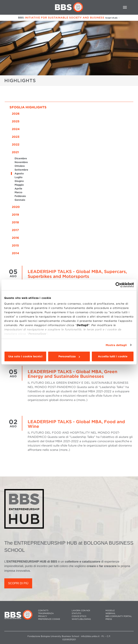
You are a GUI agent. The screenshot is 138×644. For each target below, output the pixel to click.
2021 (15, 152)
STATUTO (76, 613)
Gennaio (20, 200)
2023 (16, 137)
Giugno (19, 181)
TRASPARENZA (46, 613)
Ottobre (20, 166)
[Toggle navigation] (125, 7)
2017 (15, 230)
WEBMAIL (111, 613)
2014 (15, 253)
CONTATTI (43, 611)
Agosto (19, 173)
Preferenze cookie (49, 619)
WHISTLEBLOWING (81, 619)
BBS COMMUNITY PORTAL (119, 616)
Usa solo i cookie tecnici (25, 356)
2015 (15, 245)
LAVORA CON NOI (81, 611)
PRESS (109, 619)
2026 (16, 114)
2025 (16, 121)
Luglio (19, 177)
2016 (15, 238)
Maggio (19, 185)
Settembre (21, 170)
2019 (15, 215)
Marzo (18, 192)
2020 (16, 207)
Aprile (18, 189)
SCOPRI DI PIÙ (18, 583)
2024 (16, 129)
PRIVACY (43, 616)
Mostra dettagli (116, 345)
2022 (16, 144)
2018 (15, 222)
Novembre (21, 162)
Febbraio (20, 196)
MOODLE (110, 611)
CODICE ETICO (79, 616)
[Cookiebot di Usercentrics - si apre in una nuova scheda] (118, 285)
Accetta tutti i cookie (113, 356)
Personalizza (69, 356)
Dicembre (21, 158)
